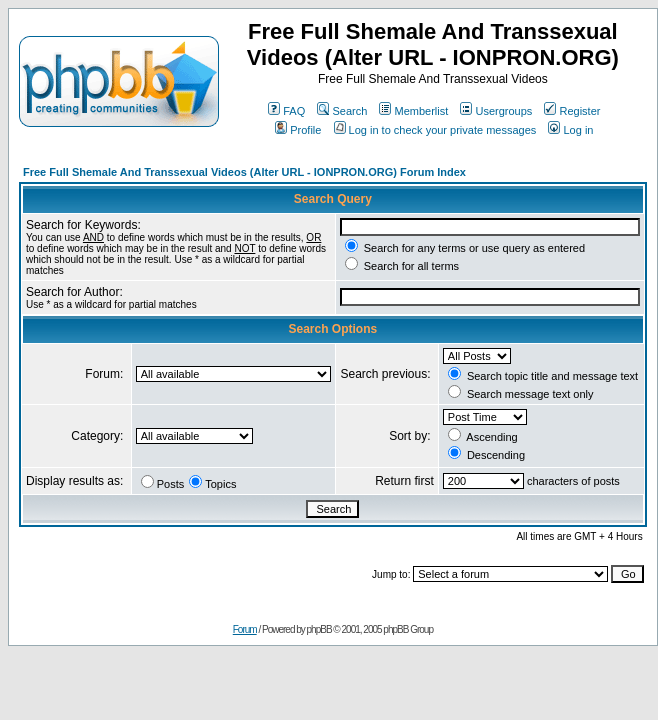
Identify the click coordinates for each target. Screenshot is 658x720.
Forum (245, 629)
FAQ (286, 111)
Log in (570, 130)
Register (572, 111)
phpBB (319, 629)
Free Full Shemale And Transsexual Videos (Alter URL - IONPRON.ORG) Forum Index (244, 172)
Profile (298, 130)
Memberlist (413, 111)
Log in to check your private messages (435, 130)
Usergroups (496, 111)
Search (342, 111)
